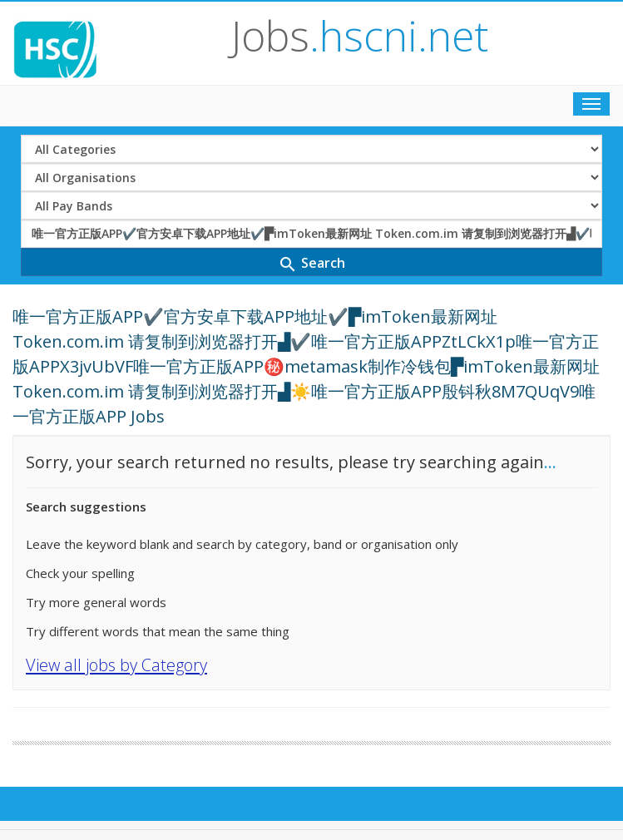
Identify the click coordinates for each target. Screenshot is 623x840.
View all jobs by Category (116, 665)
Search (311, 264)
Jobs (360, 36)
